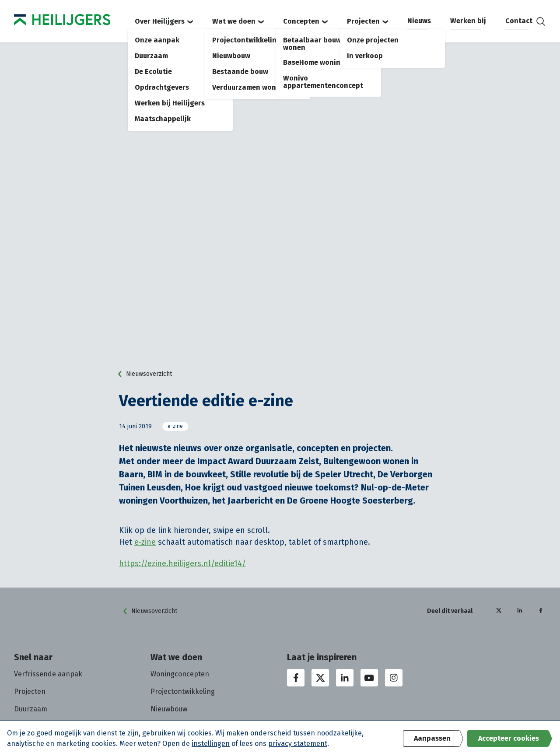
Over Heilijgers (164, 21)
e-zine (175, 426)
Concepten (305, 21)
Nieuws (419, 21)
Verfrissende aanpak (48, 674)
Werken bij (468, 21)
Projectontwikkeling (183, 691)
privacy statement (298, 744)
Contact (519, 21)
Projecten (367, 21)
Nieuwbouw (169, 709)
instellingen (211, 744)
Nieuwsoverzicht (143, 374)
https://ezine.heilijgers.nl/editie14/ (182, 563)
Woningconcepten (180, 674)
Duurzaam (31, 709)
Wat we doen (238, 21)
